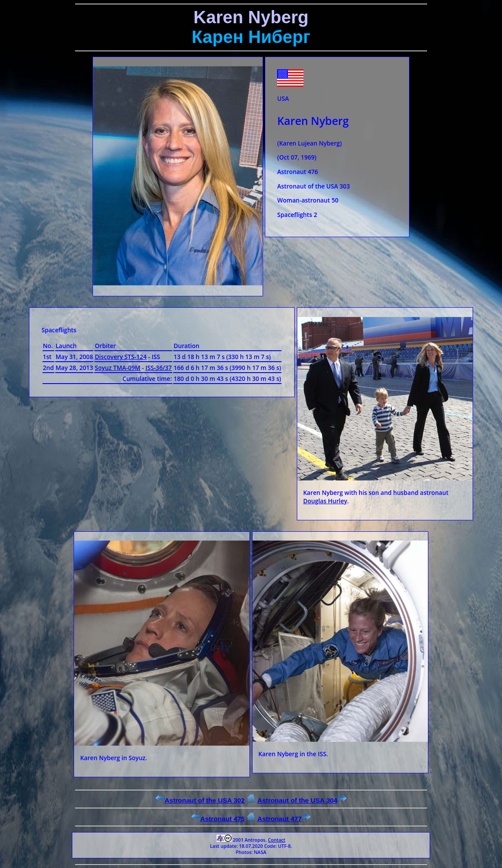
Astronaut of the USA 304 (302, 800)
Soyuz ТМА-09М (117, 368)
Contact (277, 840)
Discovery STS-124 (121, 357)
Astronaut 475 (218, 819)
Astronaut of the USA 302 (200, 800)
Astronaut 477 (284, 819)
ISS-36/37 (159, 368)
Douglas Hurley (325, 501)
